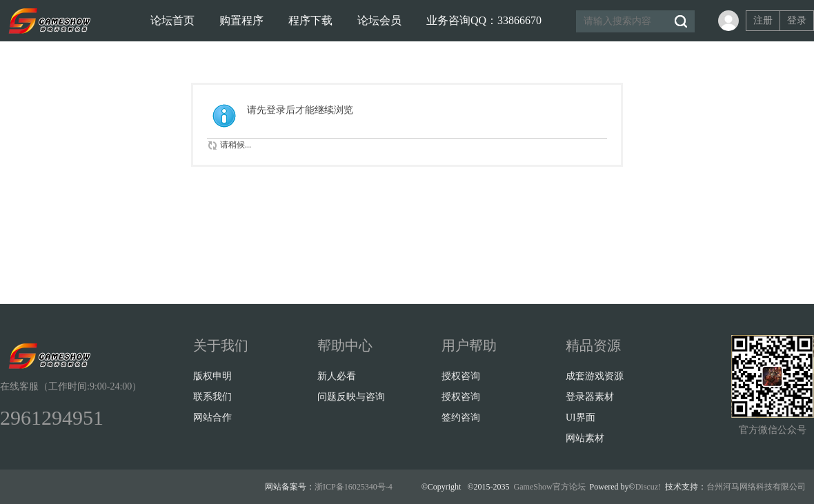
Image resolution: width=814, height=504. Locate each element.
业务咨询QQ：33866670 (484, 20)
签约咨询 (461, 417)
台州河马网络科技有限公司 (756, 487)
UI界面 (580, 417)
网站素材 (585, 438)
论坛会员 (379, 20)
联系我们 (212, 397)
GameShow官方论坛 (550, 487)
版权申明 (212, 376)
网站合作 (212, 417)
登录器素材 (590, 397)
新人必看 (337, 376)
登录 (797, 20)
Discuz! (648, 487)
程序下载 (310, 20)
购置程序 (241, 20)
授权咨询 (461, 376)
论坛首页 (172, 20)
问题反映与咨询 (351, 397)
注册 (763, 20)
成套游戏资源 (595, 376)
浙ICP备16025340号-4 (354, 487)
